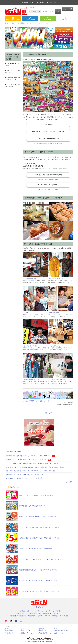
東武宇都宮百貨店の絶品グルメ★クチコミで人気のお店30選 (24, 474)
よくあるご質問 (32, 613)
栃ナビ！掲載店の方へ (29, 616)
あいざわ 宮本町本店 (30, 346)
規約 (40, 613)
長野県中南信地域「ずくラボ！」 (62, 631)
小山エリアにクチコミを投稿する (48, 185)
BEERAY (26, 312)
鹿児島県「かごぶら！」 (27, 634)
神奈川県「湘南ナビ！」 (44, 632)
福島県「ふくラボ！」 (10, 631)
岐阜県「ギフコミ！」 (43, 631)
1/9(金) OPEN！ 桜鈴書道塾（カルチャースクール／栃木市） (25, 478)
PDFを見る (48, 124)
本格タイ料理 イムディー (56, 346)
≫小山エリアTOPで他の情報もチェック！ (36, 401)
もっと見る (68, 482)
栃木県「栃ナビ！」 (10, 629)
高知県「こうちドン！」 (60, 634)
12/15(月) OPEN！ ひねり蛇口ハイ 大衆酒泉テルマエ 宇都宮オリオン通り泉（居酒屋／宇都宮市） (36, 467)
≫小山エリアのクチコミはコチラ (48, 190)
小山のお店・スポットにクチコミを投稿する (48, 175)
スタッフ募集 (64, 616)
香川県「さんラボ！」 (27, 632)
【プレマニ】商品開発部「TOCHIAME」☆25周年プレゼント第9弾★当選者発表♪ (31, 471)
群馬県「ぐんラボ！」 (10, 632)
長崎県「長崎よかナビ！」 (61, 629)
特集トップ (48, 413)
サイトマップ (57, 613)
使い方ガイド (22, 613)
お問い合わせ (47, 613)
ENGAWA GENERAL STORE (57, 279)
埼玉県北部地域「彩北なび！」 (45, 634)
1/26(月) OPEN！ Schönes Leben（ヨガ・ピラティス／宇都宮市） (26, 460)
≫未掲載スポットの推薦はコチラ (48, 180)
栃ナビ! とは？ (39, 607)
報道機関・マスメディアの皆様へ (48, 616)
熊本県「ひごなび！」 (27, 629)
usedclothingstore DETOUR (31, 380)
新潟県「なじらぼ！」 (27, 631)
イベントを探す (30, 19)
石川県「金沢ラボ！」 (10, 634)
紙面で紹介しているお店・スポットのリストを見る (48, 132)
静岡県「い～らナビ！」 (60, 632)
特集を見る (65, 19)
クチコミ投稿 (68, 9)
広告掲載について (15, 616)
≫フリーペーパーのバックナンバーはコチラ (48, 144)
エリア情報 (48, 19)
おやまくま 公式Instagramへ (57, 380)
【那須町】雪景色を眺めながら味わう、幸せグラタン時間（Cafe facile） (28, 456)
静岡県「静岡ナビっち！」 (44, 629)
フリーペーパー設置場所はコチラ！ (48, 139)
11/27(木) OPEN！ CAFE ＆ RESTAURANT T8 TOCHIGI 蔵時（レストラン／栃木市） (32, 464)
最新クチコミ (32, 8)
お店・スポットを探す (13, 19)
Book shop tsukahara (30, 279)
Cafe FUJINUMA (54, 312)
